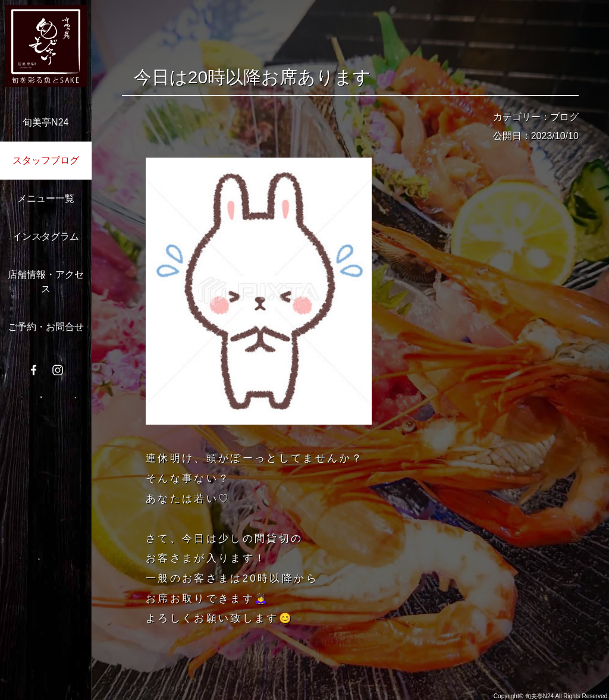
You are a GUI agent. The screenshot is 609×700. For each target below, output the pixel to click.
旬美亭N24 (45, 122)
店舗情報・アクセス (46, 282)
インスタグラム (46, 236)
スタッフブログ (46, 160)
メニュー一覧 (46, 198)
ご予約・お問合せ (46, 327)
